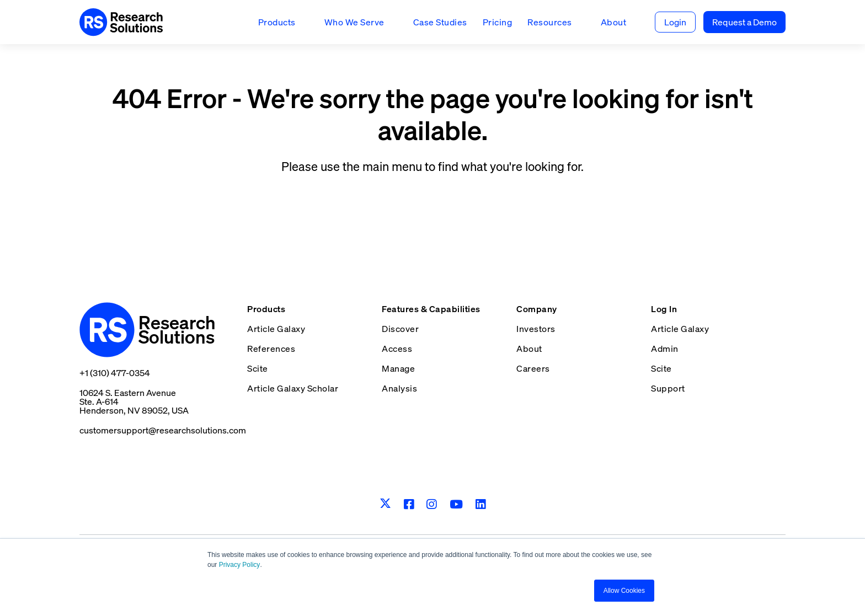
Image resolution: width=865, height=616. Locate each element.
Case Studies (440, 22)
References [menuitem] (271, 349)
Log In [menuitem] (664, 309)
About (614, 22)
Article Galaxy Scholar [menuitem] (293, 388)
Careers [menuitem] (533, 368)
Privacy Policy (240, 565)
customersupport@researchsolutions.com (163, 430)
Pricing (498, 22)
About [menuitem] (529, 349)
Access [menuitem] (397, 349)
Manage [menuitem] (398, 368)
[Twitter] (385, 504)
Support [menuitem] (668, 388)
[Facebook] (409, 504)
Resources (550, 22)
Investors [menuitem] (536, 329)
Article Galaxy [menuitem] (276, 329)
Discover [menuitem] (400, 329)
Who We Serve (354, 22)
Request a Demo (744, 22)
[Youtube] (456, 504)
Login (675, 22)
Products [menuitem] (266, 309)
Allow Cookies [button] (624, 591)
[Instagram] (432, 504)
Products (277, 22)
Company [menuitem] (537, 309)
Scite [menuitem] (258, 368)
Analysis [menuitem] (399, 388)
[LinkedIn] (481, 504)
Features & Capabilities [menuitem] (431, 309)
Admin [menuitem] (665, 349)
